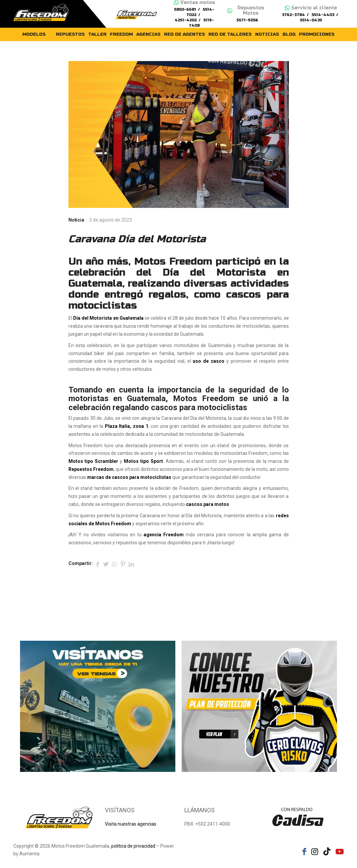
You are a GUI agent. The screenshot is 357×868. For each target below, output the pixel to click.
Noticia (76, 220)
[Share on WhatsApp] (115, 564)
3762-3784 (293, 15)
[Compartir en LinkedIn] (131, 564)
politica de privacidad (133, 846)
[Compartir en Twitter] (106, 564)
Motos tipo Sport (143, 461)
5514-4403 (323, 15)
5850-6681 (185, 10)
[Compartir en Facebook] (98, 564)
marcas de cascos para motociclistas (129, 477)
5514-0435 (311, 20)
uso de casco (209, 361)
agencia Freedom (164, 535)
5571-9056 (247, 20)
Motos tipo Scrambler (94, 461)
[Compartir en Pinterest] (123, 564)
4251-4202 (186, 20)
